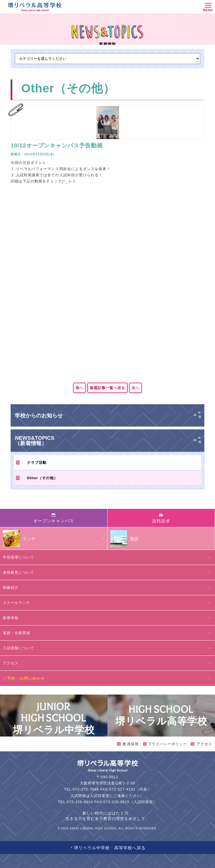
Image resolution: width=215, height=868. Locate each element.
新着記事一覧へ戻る (107, 388)
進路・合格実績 (107, 633)
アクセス (107, 663)
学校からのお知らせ (39, 416)
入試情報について (107, 648)
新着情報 (107, 618)
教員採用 (128, 744)
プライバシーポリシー (165, 744)
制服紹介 (107, 588)
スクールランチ (107, 603)
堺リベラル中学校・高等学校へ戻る (108, 848)
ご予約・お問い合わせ (107, 678)
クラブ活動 (31, 463)
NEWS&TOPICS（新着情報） (35, 441)
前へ (80, 388)
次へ (135, 388)
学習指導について (107, 557)
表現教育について (107, 572)
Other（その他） (37, 478)
